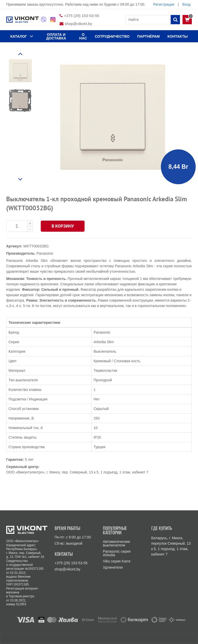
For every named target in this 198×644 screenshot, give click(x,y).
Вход (186, 4)
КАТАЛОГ (22, 36)
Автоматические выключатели (117, 543)
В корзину (63, 226)
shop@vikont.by (79, 24)
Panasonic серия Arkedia (117, 553)
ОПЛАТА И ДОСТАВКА (56, 36)
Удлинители (113, 567)
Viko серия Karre (117, 561)
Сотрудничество (112, 36)
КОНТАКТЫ (178, 36)
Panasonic (45, 253)
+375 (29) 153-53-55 (82, 16)
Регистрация (164, 4)
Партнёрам (148, 36)
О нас (83, 36)
